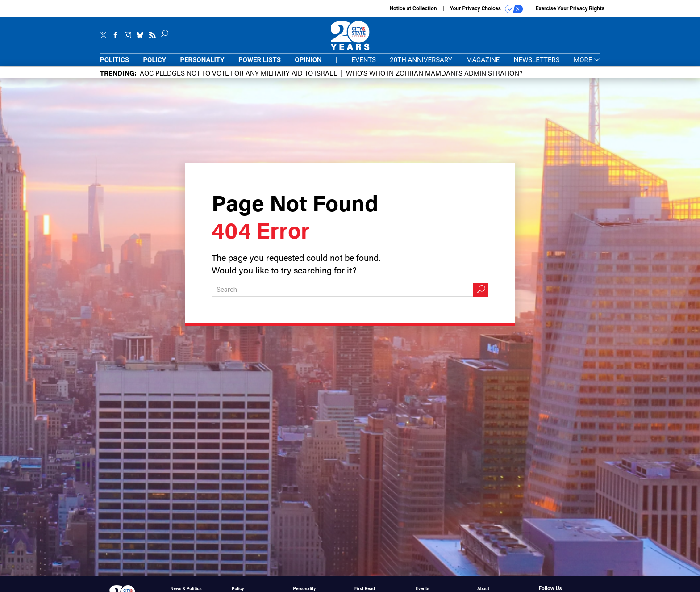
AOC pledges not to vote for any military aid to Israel (238, 73)
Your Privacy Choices (486, 9)
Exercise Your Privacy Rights (570, 8)
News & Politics (186, 589)
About (483, 589)
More (587, 60)
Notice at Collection (413, 8)
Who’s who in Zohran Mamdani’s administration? (434, 73)
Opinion (308, 60)
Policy (154, 60)
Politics (115, 60)
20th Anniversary (421, 60)
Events (364, 60)
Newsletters (537, 60)
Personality (202, 60)
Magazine (483, 60)
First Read (365, 589)
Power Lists (260, 60)
